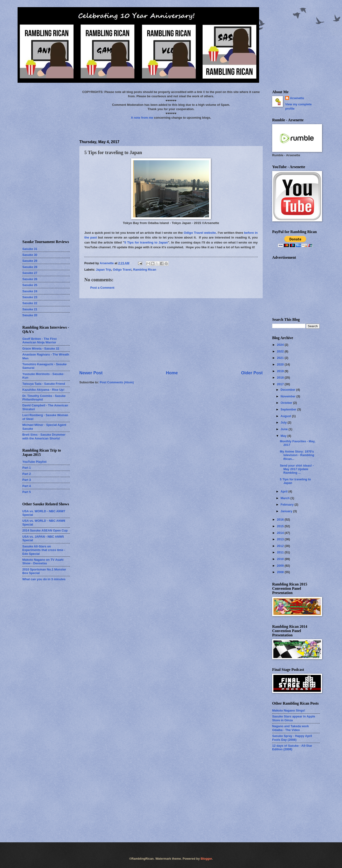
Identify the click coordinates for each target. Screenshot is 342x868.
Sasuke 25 (30, 285)
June (285, 429)
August (286, 416)
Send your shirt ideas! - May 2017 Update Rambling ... (297, 469)
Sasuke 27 (30, 273)
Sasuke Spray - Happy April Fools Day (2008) (292, 738)
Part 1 (27, 468)
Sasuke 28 (30, 267)
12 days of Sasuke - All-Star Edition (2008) (292, 747)
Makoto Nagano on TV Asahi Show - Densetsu (43, 561)
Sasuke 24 (30, 291)
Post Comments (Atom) (117, 382)
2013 (281, 539)
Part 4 (27, 486)
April (284, 491)
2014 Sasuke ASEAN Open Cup (45, 530)
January (287, 511)
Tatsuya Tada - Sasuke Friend (44, 384)
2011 (281, 552)
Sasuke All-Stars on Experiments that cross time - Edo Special (44, 550)
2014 (281, 533)
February (287, 505)
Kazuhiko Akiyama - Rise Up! (43, 390)
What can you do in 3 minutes (44, 579)
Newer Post (91, 373)
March (285, 498)
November (288, 396)
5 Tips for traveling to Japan (146, 242)
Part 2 (27, 474)
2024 (281, 345)
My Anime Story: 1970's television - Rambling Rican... (297, 455)
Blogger (206, 859)
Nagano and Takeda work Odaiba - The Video (290, 728)
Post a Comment (102, 288)
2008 (281, 572)
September (289, 409)
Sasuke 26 (30, 279)
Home (172, 373)
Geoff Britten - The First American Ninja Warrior (40, 341)
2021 (281, 358)
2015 (281, 526)
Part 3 (27, 480)
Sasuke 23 (30, 297)
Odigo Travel (122, 270)
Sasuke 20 (30, 315)
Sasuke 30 (30, 255)
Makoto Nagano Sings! (289, 710)
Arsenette (297, 98)
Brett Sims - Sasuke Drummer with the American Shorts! (44, 436)
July (284, 422)
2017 (281, 384)
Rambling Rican (145, 270)
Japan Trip (104, 270)
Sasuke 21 (30, 309)
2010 (281, 559)
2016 (281, 519)
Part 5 (27, 492)
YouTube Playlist (34, 462)
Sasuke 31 (30, 249)
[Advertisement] (171, 334)
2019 (281, 371)
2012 (281, 546)
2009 (281, 566)
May (284, 436)
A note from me (142, 118)
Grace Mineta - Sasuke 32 (41, 349)
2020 (281, 364)
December (288, 390)
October (287, 403)
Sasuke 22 (30, 303)
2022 (281, 351)
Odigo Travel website (200, 233)
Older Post (252, 373)
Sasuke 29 (30, 261)
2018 (281, 378)
